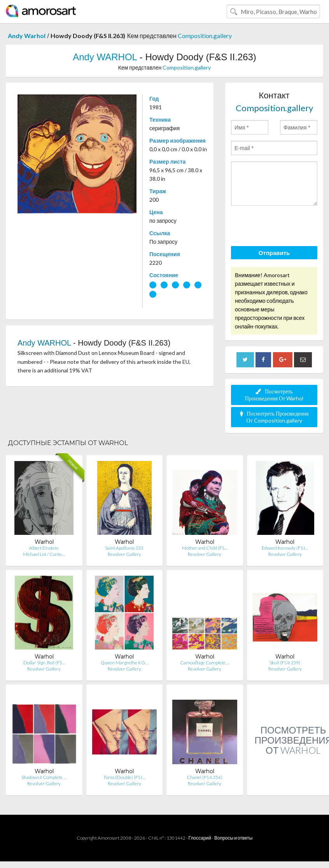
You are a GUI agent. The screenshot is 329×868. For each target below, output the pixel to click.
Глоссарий (200, 838)
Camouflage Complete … (205, 663)
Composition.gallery (205, 36)
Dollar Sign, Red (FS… (44, 663)
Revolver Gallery (124, 554)
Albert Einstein (44, 548)
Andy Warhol (27, 36)
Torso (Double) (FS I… (124, 777)
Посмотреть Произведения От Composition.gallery (274, 417)
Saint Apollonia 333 (124, 548)
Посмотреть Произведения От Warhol (274, 395)
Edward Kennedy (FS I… (285, 548)
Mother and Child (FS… (205, 548)
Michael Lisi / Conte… (44, 554)
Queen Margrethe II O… (124, 663)
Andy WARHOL (105, 57)
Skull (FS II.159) (285, 663)
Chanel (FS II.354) (205, 777)
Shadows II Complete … (44, 777)
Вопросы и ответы (233, 838)
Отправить (274, 253)
